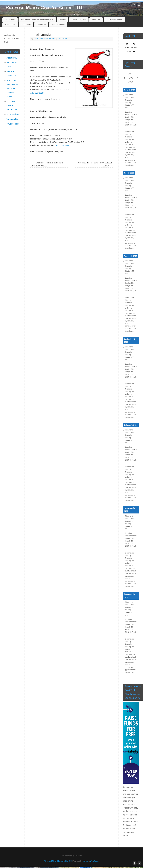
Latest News (10, 20)
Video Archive (13, 119)
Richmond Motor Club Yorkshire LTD (44, 7)
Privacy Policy (13, 124)
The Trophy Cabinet (114, 20)
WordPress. (95, 861)
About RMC (12, 58)
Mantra (85, 861)
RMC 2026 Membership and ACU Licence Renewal (12, 88)
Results (63, 20)
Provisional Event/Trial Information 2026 (37, 20)
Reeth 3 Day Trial (79, 20)
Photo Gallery (13, 114)
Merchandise (10, 25)
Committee (41, 25)
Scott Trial (96, 20)
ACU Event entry (37, 93)
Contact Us (26, 25)
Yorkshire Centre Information (12, 105)
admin (36, 39)
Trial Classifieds (58, 25)
